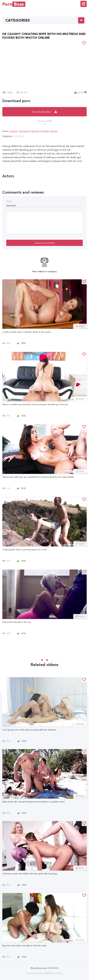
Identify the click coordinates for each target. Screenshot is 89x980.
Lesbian (14, 131)
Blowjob (35, 131)
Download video (45, 112)
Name (9, 201)
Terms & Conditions (36, 973)
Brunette (45, 131)
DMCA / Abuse (55, 973)
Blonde (54, 131)
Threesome (24, 131)
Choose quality (45, 123)
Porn (14, 4)
